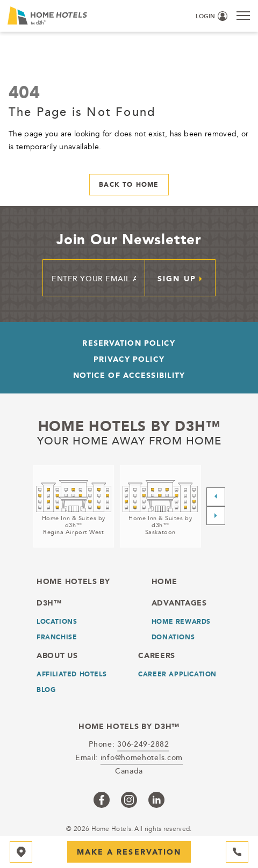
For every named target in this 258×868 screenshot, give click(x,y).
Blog (46, 690)
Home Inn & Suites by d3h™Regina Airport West (74, 525)
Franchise (57, 637)
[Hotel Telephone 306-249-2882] (237, 852)
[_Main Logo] (57, 16)
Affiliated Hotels (71, 674)
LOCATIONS (57, 622)
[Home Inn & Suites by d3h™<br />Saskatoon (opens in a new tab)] (160, 506)
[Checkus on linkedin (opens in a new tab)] (156, 800)
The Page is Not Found (82, 111)
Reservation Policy (129, 343)
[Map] (21, 852)
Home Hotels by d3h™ (129, 426)
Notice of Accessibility (129, 375)
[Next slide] (216, 516)
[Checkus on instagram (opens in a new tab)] (129, 800)
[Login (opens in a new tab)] (212, 17)
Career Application (177, 674)
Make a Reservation (129, 852)
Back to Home (129, 185)
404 (24, 92)
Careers (157, 655)
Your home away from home (129, 441)
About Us (57, 655)
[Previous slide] (216, 497)
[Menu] (243, 15)
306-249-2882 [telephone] (143, 744)
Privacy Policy (129, 359)
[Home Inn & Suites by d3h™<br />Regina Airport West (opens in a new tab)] (74, 506)
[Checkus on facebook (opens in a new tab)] (102, 800)
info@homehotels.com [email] (142, 757)
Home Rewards (181, 622)
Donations (173, 637)
